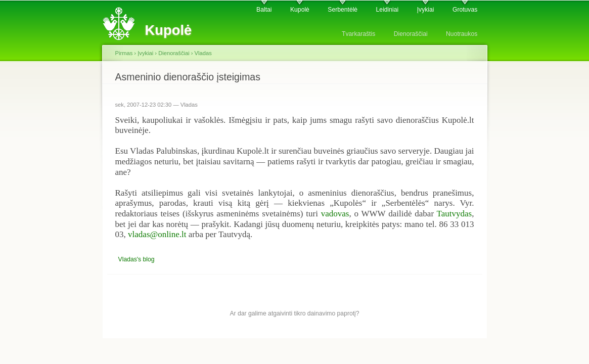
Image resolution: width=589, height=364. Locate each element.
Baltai (264, 10)
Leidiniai (388, 10)
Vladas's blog (137, 259)
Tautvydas (455, 214)
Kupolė (300, 10)
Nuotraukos (462, 34)
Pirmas (124, 53)
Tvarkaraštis (358, 34)
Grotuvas (465, 10)
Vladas (203, 53)
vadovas (335, 214)
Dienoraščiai (411, 34)
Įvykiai (426, 10)
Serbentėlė (343, 10)
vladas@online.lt (157, 234)
